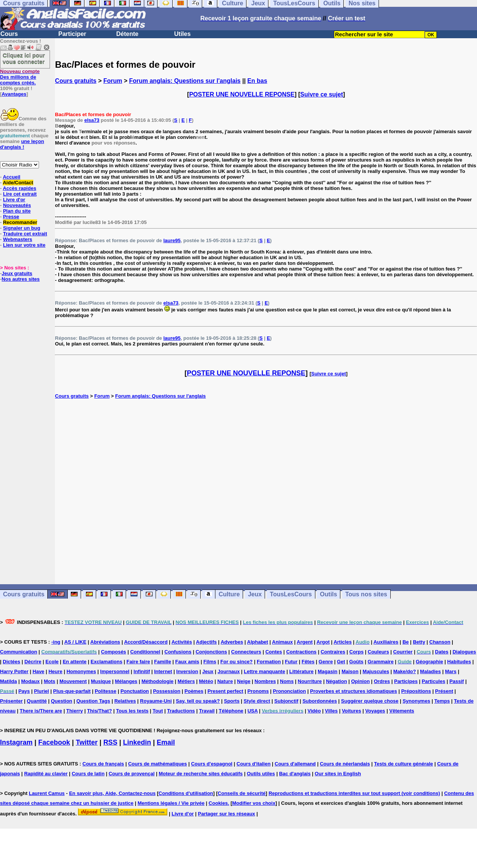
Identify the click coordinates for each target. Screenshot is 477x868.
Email (166, 742)
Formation (269, 662)
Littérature (301, 671)
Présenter (11, 701)
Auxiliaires (386, 642)
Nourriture (310, 681)
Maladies (431, 671)
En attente (75, 662)
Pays (24, 691)
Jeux (255, 594)
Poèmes (194, 691)
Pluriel (42, 691)
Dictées (11, 662)
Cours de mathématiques (157, 764)
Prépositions (416, 691)
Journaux (229, 671)
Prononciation (289, 691)
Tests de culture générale (404, 764)
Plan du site (17, 211)
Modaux (30, 681)
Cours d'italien (254, 764)
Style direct (257, 701)
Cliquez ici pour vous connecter (24, 58)
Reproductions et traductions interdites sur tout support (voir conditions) (354, 793)
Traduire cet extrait (25, 234)
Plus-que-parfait (72, 691)
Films (210, 662)
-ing (56, 642)
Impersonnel (115, 671)
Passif (457, 681)
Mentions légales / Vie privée (171, 803)
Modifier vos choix (254, 803)
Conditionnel (145, 652)
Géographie (429, 662)
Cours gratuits (76, 81)
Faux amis (187, 662)
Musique (101, 681)
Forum (113, 81)
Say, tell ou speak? (198, 701)
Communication (19, 652)
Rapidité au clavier (46, 774)
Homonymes (81, 671)
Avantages (14, 94)
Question (61, 701)
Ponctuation (135, 691)
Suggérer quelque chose (370, 701)
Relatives (125, 701)
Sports (232, 701)
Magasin (327, 671)
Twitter (87, 742)
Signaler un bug (22, 228)
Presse (11, 217)
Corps (357, 652)
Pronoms (258, 691)
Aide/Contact (18, 183)
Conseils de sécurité (242, 793)
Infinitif (142, 671)
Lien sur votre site (24, 245)
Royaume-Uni (156, 701)
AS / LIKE (76, 642)
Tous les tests (132, 711)
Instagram (16, 742)
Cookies (218, 803)
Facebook (54, 742)
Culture (229, 594)
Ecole (52, 662)
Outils (328, 594)
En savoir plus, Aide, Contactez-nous (112, 793)
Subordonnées (320, 701)
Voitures (352, 711)
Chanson (440, 642)
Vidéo (314, 711)
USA (253, 711)
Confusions (178, 652)
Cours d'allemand (295, 764)
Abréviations (105, 642)
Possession (167, 691)
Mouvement (73, 681)
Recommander (20, 222)
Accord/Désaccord (146, 642)
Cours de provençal (132, 774)
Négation (337, 681)
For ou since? (236, 662)
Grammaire (381, 662)
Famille (163, 662)
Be (406, 642)
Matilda (9, 681)
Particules (433, 681)
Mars (450, 671)
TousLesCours (291, 594)
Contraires (333, 652)
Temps (442, 701)
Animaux (283, 642)
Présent (444, 691)
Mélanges (126, 681)
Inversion (187, 671)
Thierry (75, 711)
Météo (206, 681)
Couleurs (378, 652)
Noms (287, 681)
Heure (55, 671)
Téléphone (231, 711)
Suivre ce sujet (322, 94)
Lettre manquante (264, 671)
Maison (350, 671)
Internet (163, 671)
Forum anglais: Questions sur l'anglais (185, 81)
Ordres (382, 681)
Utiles (182, 34)
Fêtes (308, 662)
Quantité (37, 701)
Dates (442, 652)
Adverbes (232, 642)
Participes (406, 681)
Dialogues (464, 652)
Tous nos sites (366, 594)
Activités (182, 642)
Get (341, 662)
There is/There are (41, 711)
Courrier (403, 652)
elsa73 (92, 120)
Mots (50, 681)
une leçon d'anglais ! (22, 144)
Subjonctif (287, 701)
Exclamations (106, 662)
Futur (291, 662)
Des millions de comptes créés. (20, 77)
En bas (257, 81)
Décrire (33, 662)
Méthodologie (158, 681)
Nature (225, 681)
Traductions (181, 711)
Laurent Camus (47, 793)
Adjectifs (207, 642)
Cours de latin (88, 774)
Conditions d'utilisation (186, 793)
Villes (331, 711)
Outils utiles (261, 774)
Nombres (265, 681)
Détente (127, 34)
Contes (274, 652)
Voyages (375, 711)
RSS (110, 742)
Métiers (186, 681)
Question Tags (93, 701)
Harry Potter (14, 671)
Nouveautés (17, 205)
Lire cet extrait (20, 194)
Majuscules (376, 671)
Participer (72, 34)
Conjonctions (211, 652)
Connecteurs (246, 652)
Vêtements (402, 711)
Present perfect (225, 691)
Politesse (105, 691)
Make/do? (405, 671)
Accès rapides (19, 188)
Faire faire (138, 662)
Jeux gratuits (17, 273)
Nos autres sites (20, 279)
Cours (9, 34)
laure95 (172, 240)
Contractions (301, 652)
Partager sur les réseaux (227, 814)
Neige (244, 681)
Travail (207, 711)
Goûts (357, 662)
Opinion (360, 681)
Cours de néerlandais (345, 764)
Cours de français (103, 764)
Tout (158, 711)
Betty (419, 642)
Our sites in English (338, 774)
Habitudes (459, 662)
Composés (114, 652)
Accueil (11, 177)
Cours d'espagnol (212, 764)
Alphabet (258, 642)
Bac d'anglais (295, 774)
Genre (326, 662)
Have (38, 671)
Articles (343, 642)
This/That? (100, 711)
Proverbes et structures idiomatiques (354, 691)
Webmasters (18, 239)
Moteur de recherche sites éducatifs (201, 774)
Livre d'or (14, 200)
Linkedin (137, 742)
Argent (305, 642)
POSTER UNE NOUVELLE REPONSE (242, 94)
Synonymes (416, 701)
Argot (323, 642)
